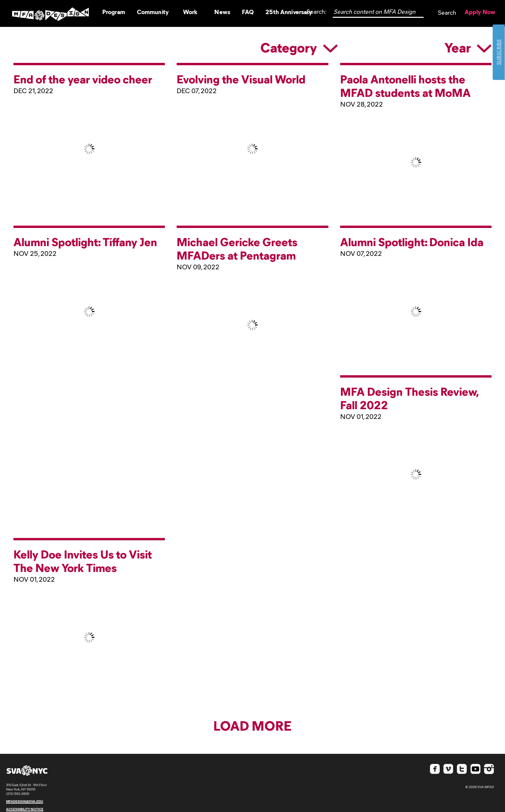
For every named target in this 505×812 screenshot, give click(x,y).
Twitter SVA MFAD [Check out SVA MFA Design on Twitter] (462, 769)
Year (468, 47)
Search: (317, 11)
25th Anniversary (289, 12)
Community (153, 12)
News (222, 12)
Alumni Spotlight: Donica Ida (412, 241)
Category (299, 47)
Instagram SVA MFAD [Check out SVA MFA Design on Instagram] (489, 769)
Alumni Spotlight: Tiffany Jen (85, 241)
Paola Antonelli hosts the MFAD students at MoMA (405, 85)
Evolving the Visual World (241, 79)
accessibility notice (25, 809)
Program (114, 12)
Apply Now (480, 12)
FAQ (248, 12)
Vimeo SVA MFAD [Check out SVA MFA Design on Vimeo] (448, 769)
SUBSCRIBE (498, 52)
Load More (252, 725)
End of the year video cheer (83, 79)
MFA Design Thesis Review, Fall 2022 (409, 398)
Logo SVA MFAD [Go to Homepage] (50, 14)
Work (190, 12)
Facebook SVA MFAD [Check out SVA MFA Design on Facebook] (435, 769)
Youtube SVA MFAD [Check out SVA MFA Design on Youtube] (475, 769)
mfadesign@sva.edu (25, 801)
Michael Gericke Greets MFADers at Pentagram (237, 248)
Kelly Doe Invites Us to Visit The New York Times (83, 560)
